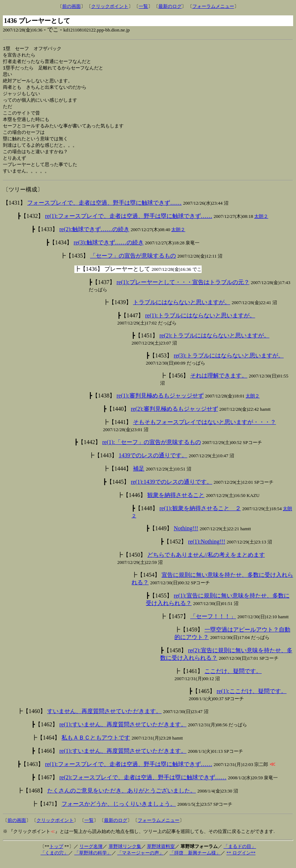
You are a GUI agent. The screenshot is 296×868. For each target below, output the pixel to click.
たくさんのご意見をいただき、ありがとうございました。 (122, 798)
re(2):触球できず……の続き (94, 236)
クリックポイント (110, 6)
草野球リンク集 (125, 854)
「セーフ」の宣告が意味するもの (133, 263)
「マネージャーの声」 (140, 860)
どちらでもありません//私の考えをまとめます (206, 562)
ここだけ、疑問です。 (233, 678)
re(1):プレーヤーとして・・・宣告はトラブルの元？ (183, 289)
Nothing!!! (186, 535)
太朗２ (261, 223)
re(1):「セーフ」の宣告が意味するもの (152, 449)
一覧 (143, 6)
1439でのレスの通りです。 (153, 462)
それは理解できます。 (219, 383)
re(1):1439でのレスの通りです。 (172, 489)
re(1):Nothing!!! (207, 549)
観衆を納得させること (176, 502)
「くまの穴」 (54, 860)
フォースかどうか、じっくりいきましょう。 (119, 811)
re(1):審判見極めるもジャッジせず (160, 403)
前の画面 (71, 6)
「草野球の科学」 (93, 860)
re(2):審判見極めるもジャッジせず (174, 416)
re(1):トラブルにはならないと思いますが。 (200, 323)
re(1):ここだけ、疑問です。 (252, 698)
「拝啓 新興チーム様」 (195, 860)
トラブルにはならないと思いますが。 (182, 309)
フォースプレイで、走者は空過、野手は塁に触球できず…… (104, 210)
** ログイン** (241, 860)
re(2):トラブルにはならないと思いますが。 (214, 343)
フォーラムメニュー (213, 6)
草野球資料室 (161, 854)
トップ (56, 854)
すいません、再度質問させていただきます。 (104, 718)
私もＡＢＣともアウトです (96, 745)
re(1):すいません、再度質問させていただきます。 (123, 732)
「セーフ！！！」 (213, 623)
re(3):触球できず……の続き (109, 250)
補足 (139, 476)
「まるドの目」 (240, 854)
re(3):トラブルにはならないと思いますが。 (229, 363)
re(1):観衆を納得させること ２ (200, 515)
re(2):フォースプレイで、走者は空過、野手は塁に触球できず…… (143, 784)
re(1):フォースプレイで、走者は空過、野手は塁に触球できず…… (129, 223)
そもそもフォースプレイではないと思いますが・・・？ (204, 429)
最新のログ (170, 6)
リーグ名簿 (91, 854)
